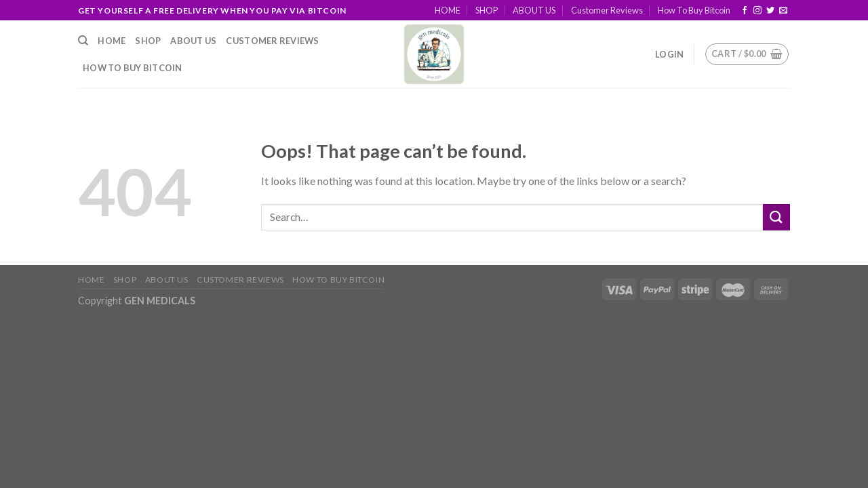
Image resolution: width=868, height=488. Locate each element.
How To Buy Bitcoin (694, 10)
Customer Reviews (607, 10)
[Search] (83, 41)
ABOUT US (534, 10)
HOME (448, 10)
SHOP (487, 10)
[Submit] (776, 217)
